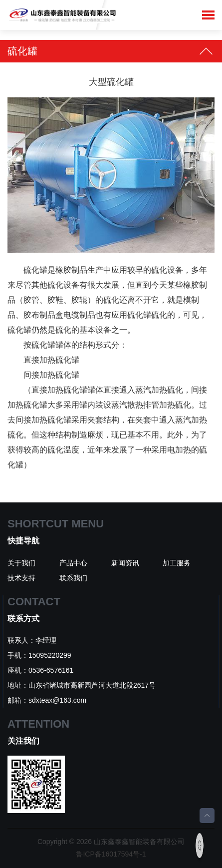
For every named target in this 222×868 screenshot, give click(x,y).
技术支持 (21, 578)
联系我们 (73, 578)
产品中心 (73, 563)
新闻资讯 (125, 563)
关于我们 (21, 563)
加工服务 (177, 563)
